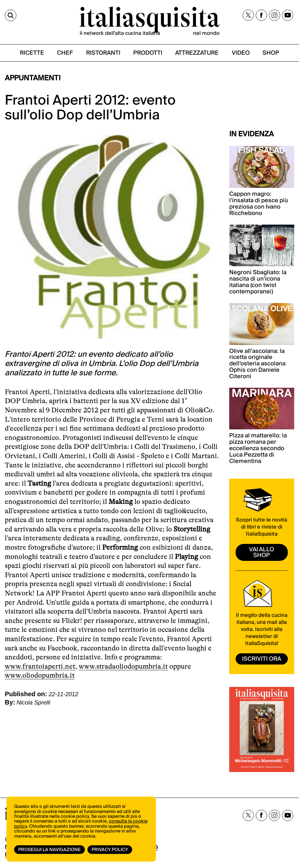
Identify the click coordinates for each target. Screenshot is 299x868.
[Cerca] (11, 15)
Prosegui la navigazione (49, 850)
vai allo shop (262, 552)
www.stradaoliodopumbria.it (123, 666)
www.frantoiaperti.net (40, 666)
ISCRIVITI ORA (262, 659)
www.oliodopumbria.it (40, 675)
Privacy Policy (110, 850)
